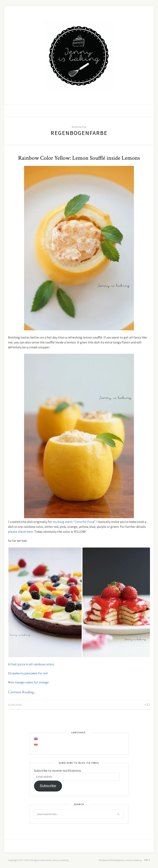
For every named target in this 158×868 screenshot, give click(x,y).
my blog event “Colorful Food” (74, 522)
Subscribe (48, 786)
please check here (20, 532)
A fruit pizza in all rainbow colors (31, 664)
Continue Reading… (22, 692)
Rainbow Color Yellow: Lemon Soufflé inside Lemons (79, 158)
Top (147, 860)
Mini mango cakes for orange (28, 682)
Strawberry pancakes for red (28, 673)
